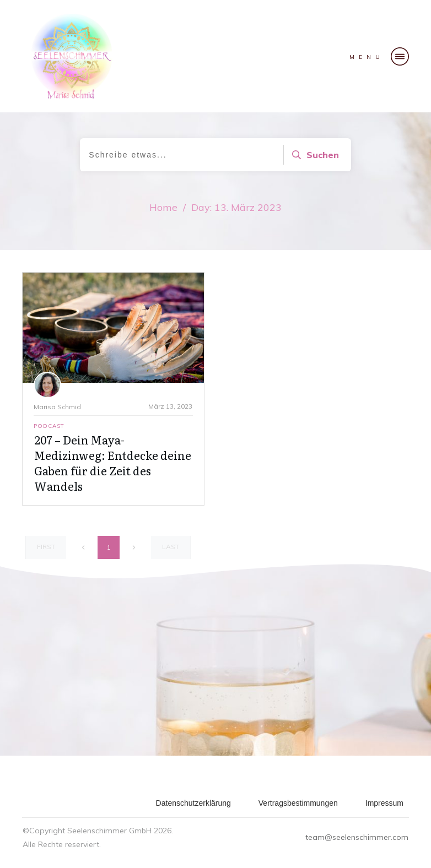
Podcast (49, 426)
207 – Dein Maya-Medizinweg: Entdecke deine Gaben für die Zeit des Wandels (113, 463)
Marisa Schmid (57, 407)
